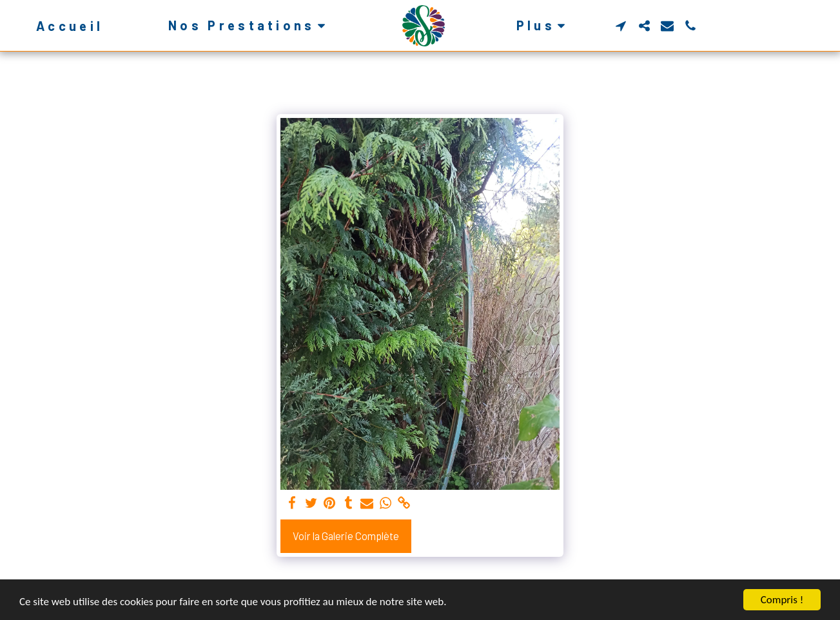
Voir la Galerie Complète (346, 536)
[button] (249, 25)
